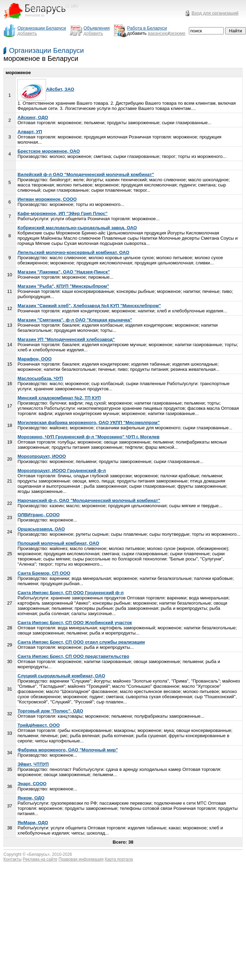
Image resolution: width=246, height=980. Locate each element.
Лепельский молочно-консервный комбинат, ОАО (73, 252)
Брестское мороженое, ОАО (49, 151)
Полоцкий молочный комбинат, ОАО (58, 543)
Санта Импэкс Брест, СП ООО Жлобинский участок (75, 623)
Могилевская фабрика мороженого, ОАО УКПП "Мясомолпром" (89, 423)
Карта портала (119, 859)
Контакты (13, 859)
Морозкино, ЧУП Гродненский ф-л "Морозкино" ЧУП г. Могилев (88, 437)
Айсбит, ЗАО (46, 89)
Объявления (97, 28)
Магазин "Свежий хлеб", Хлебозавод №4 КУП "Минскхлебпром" (89, 306)
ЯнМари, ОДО (33, 823)
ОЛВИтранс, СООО (39, 515)
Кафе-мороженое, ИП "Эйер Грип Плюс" (62, 213)
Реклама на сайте (40, 859)
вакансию (158, 33)
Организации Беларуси (47, 50)
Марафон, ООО (34, 359)
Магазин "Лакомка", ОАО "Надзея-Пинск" (64, 272)
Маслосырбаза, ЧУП (40, 378)
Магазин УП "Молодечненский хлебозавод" (66, 339)
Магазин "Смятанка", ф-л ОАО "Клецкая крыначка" (75, 320)
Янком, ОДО (31, 798)
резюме (177, 33)
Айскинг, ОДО (33, 117)
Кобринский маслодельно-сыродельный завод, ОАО (77, 228)
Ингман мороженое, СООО (47, 199)
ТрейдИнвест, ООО (39, 725)
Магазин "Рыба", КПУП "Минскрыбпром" (63, 286)
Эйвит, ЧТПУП (33, 764)
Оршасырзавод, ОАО (41, 529)
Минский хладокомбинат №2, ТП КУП (59, 398)
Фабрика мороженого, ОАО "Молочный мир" (68, 750)
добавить (27, 33)
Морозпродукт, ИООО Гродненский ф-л (62, 471)
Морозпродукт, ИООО (42, 456)
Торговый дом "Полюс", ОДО (50, 711)
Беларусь (38, 854)
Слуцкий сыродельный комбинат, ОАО (61, 676)
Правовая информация (81, 859)
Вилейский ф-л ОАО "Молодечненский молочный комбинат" (86, 174)
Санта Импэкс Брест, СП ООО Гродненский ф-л (71, 593)
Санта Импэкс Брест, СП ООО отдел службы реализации (81, 642)
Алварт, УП (30, 132)
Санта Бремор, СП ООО (44, 573)
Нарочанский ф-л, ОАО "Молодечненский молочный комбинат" (89, 500)
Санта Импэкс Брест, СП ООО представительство (73, 656)
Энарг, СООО (32, 784)
